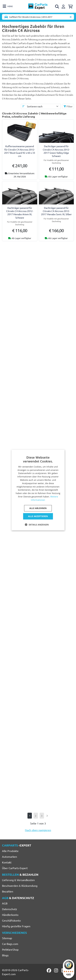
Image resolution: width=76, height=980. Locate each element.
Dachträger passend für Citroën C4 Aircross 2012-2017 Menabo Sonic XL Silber (56, 211)
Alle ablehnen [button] (38, 508)
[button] (38, 524)
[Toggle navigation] (8, 6)
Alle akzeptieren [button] (38, 516)
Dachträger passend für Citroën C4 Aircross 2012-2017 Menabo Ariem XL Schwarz (20, 213)
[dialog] (38, 490)
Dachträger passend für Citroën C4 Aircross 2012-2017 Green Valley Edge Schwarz (56, 151)
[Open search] (57, 7)
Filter (68, 106)
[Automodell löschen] (71, 17)
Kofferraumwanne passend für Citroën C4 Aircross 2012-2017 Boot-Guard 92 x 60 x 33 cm (20, 151)
